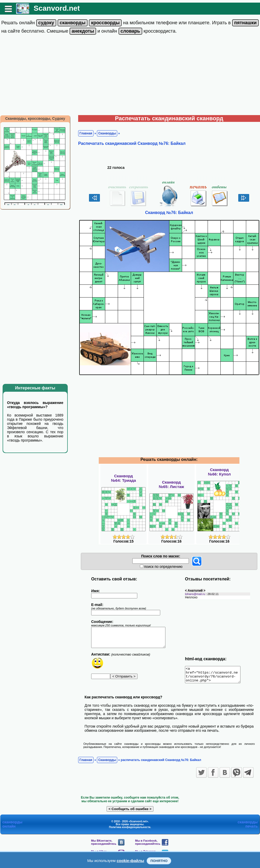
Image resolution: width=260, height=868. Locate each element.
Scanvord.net (57, 8)
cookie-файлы (131, 861)
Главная (86, 133)
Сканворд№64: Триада (123, 478)
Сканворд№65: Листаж (172, 484)
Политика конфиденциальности (130, 830)
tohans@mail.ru (195, 594)
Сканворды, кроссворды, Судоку (35, 118)
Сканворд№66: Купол (219, 472)
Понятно (159, 861)
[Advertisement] (130, 76)
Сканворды (107, 133)
